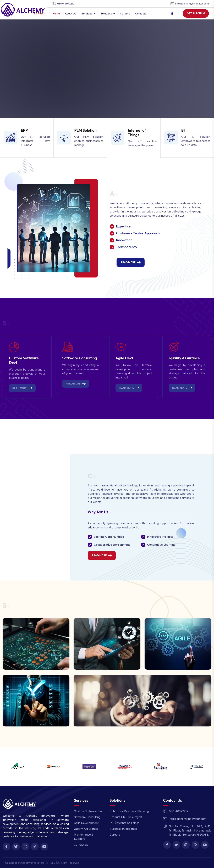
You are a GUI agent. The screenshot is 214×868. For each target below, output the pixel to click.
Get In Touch (196, 13)
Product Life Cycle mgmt (126, 817)
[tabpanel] (141, 540)
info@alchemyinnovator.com (192, 4)
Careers (125, 14)
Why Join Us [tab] (98, 512)
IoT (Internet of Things (125, 823)
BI (183, 130)
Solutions (106, 14)
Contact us (81, 845)
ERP (24, 130)
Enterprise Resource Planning (129, 811)
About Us (71, 14)
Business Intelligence (123, 829)
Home (56, 14)
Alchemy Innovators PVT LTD (38, 863)
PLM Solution (85, 130)
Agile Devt (124, 358)
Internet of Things (137, 133)
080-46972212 (66, 4)
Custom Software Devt (24, 360)
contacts (141, 14)
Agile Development (86, 823)
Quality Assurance (184, 358)
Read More (128, 262)
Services (87, 14)
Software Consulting (80, 358)
